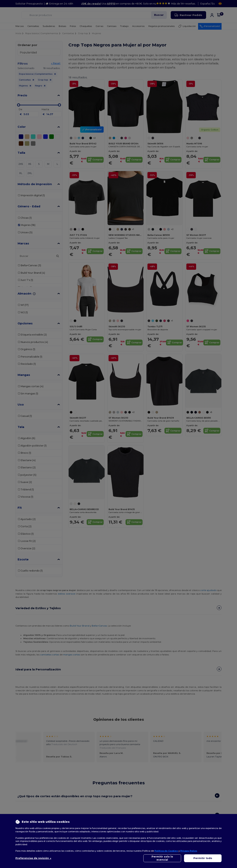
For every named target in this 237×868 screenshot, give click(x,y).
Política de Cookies (166, 851)
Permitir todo (203, 858)
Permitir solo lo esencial (162, 858)
